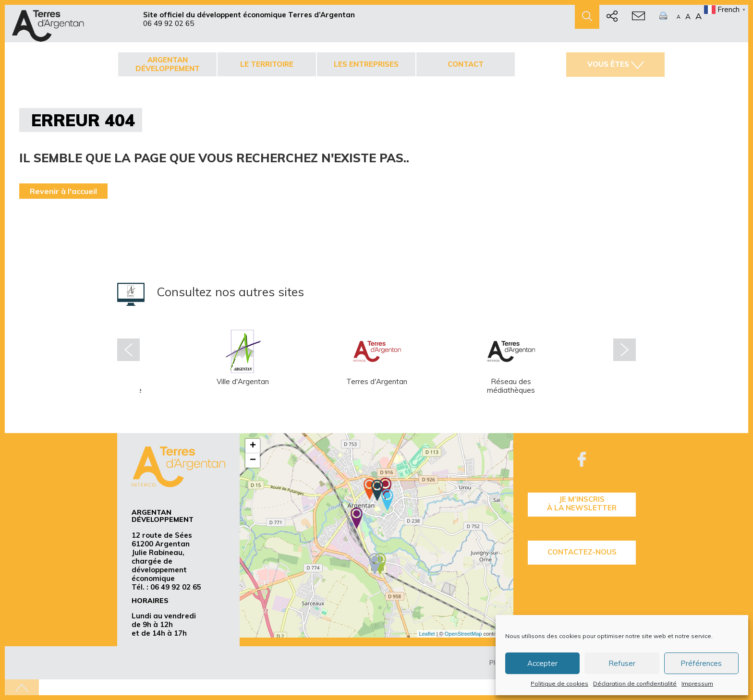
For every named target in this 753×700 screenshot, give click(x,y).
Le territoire (267, 64)
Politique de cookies (559, 683)
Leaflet (427, 634)
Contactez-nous (582, 552)
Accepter (542, 663)
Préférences (701, 663)
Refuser (622, 663)
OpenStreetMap (463, 634)
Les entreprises (366, 64)
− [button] (253, 460)
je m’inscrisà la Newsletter (582, 503)
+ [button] (253, 446)
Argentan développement (168, 64)
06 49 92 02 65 (169, 23)
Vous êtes (616, 64)
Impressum (697, 683)
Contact (466, 64)
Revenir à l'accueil (63, 191)
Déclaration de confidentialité (635, 683)
